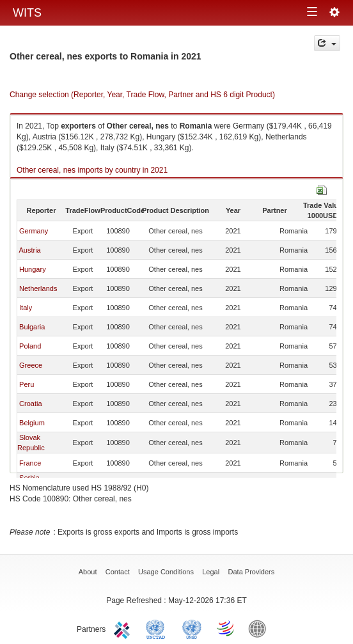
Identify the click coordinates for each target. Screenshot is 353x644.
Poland (30, 346)
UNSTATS (192, 628)
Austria (29, 250)
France (30, 463)
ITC (124, 628)
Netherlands (38, 288)
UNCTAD (158, 628)
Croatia (30, 404)
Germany (34, 231)
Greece (31, 365)
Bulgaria (32, 327)
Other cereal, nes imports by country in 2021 (92, 170)
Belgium (32, 423)
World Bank (260, 628)
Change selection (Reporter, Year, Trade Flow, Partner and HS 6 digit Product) (142, 95)
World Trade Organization (226, 628)
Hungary (33, 269)
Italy (26, 308)
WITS (27, 13)
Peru (27, 384)
